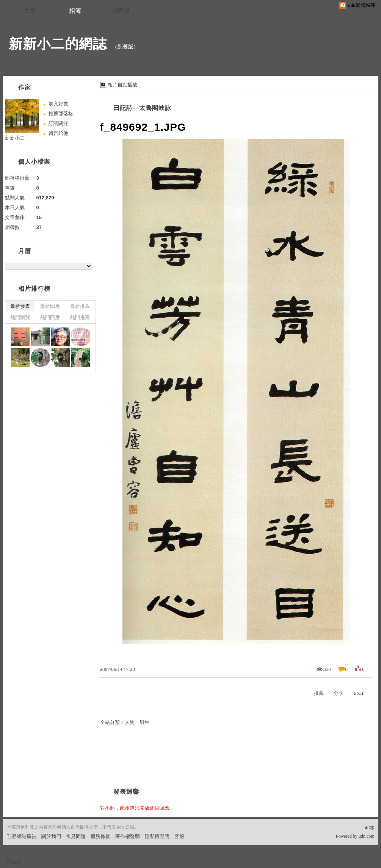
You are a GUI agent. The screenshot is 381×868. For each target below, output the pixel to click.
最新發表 (20, 306)
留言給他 (58, 133)
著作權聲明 (128, 836)
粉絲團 (14, 862)
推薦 (319, 693)
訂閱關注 (58, 123)
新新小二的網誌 (58, 44)
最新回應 (50, 306)
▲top (369, 827)
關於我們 (51, 836)
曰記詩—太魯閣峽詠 (142, 108)
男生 (144, 722)
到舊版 (125, 47)
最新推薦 (80, 306)
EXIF (359, 693)
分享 (339, 693)
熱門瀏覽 (20, 317)
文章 (30, 11)
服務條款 (100, 836)
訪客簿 (121, 11)
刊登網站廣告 (22, 836)
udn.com (367, 836)
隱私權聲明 (157, 836)
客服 (179, 836)
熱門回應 (50, 317)
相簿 (75, 11)
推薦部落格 (61, 114)
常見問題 (76, 836)
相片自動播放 (122, 85)
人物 (130, 722)
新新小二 (15, 138)
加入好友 (58, 104)
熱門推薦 (80, 317)
